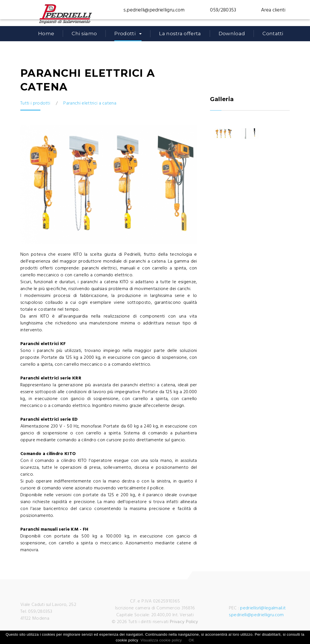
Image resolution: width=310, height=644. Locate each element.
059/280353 (223, 10)
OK (192, 640)
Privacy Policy (184, 622)
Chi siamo (84, 34)
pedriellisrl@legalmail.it (263, 608)
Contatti (273, 34)
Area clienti (273, 10)
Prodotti (125, 34)
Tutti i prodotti (35, 103)
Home (46, 34)
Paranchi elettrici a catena (90, 103)
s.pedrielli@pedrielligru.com (154, 10)
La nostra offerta (180, 34)
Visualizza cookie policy (161, 640)
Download (232, 34)
